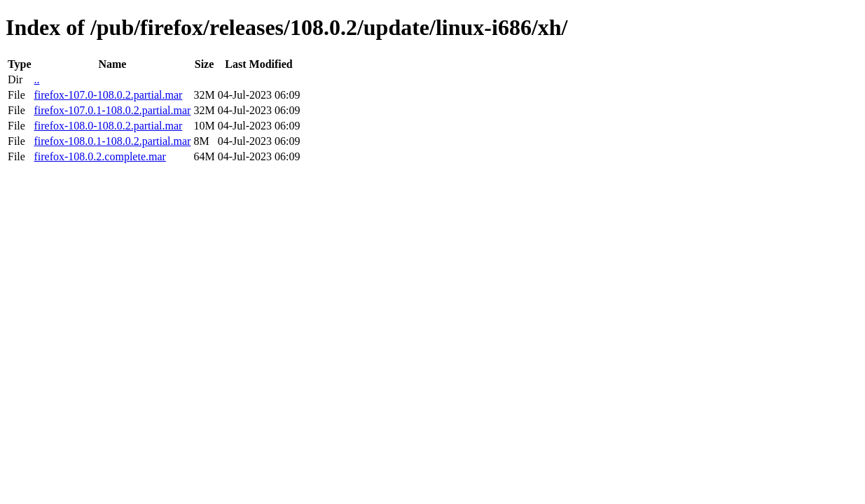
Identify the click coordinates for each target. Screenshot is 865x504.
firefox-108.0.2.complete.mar (99, 156)
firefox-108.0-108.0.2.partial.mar (108, 126)
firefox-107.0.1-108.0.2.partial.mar (112, 110)
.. (36, 79)
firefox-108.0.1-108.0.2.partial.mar (112, 141)
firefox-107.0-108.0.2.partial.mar (108, 95)
